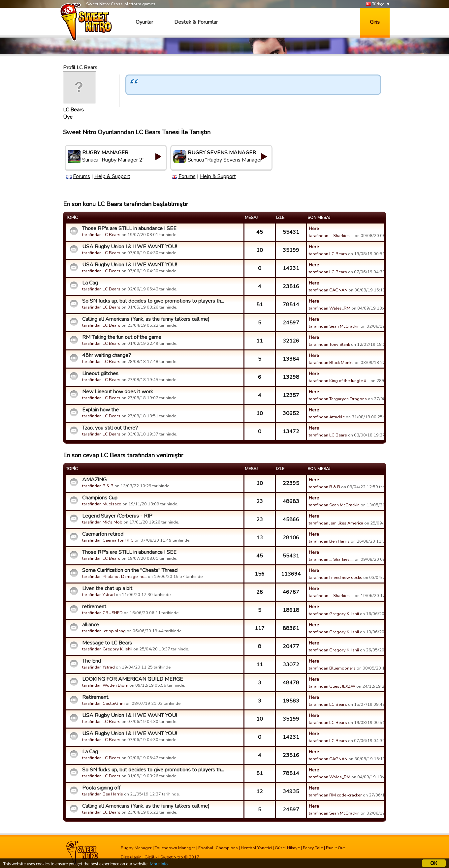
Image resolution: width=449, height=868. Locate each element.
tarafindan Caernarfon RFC (108, 540)
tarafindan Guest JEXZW (332, 686)
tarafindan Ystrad (98, 595)
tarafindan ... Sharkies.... (331, 236)
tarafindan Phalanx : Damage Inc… (114, 577)
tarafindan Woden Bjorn (105, 685)
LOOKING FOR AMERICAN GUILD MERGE (133, 679)
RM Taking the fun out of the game (122, 337)
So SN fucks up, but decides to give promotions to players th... (153, 301)
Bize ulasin (131, 857)
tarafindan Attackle (327, 417)
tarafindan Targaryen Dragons (338, 399)
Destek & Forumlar (196, 22)
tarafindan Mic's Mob (102, 522)
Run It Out (335, 848)
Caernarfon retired (103, 534)
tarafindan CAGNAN (328, 290)
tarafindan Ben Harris (329, 541)
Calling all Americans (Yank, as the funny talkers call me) (146, 319)
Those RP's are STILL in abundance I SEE (129, 228)
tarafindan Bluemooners (332, 668)
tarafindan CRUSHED (102, 613)
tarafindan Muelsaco (102, 504)
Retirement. (96, 697)
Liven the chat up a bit (107, 588)
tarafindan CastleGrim (103, 703)
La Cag (90, 283)
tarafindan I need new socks (336, 578)
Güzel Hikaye (287, 848)
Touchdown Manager (175, 848)
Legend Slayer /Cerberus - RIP (117, 516)
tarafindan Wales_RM (330, 308)
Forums (81, 176)
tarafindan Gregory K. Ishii (334, 614)
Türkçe (375, 4)
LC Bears (73, 110)
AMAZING (94, 480)
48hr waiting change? (107, 355)
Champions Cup (100, 498)
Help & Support (112, 176)
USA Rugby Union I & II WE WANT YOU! (129, 247)
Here (314, 228)
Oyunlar (144, 22)
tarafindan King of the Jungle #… (339, 381)
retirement (94, 607)
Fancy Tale (313, 848)
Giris (375, 22)
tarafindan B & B (98, 486)
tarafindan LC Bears (101, 235)
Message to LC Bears (107, 643)
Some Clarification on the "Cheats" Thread (130, 570)
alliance (91, 625)
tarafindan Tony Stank (329, 344)
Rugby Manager (136, 848)
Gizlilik (151, 857)
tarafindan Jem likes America (336, 523)
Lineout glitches (100, 374)
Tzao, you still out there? (110, 428)
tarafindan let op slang (104, 631)
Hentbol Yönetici (256, 848)
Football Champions (218, 848)
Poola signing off (101, 788)
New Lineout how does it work (118, 392)
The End (92, 661)
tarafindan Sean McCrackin (334, 326)
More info (159, 865)
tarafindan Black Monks (331, 363)
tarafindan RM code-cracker (335, 795)
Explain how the (100, 410)
